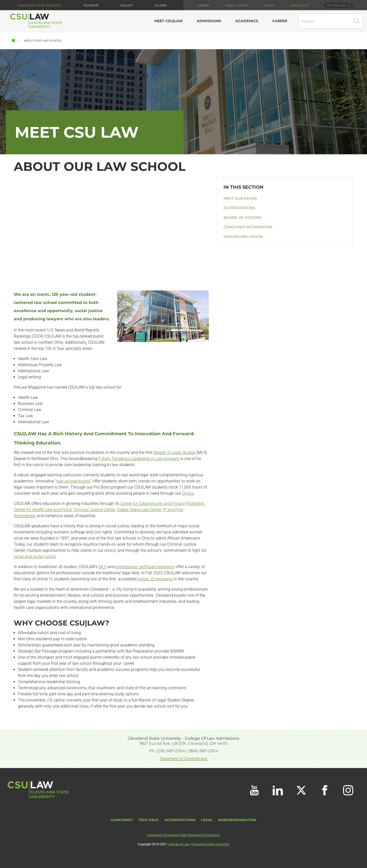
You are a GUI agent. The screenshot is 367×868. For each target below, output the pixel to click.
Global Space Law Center (139, 510)
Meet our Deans (240, 198)
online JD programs (155, 579)
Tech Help (148, 820)
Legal (207, 820)
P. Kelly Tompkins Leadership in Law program (139, 459)
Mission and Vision (243, 237)
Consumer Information (248, 227)
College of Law (179, 844)
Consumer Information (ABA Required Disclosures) (184, 835)
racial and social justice (35, 557)
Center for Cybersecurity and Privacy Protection (162, 503)
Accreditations (239, 208)
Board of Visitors (243, 218)
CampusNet (122, 820)
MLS (103, 567)
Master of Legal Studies (174, 452)
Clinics (188, 493)
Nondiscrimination (237, 820)
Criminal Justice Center (94, 510)
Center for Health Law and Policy (43, 510)
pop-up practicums (73, 481)
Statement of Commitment (183, 759)
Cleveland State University (39, 5)
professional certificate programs (145, 567)
